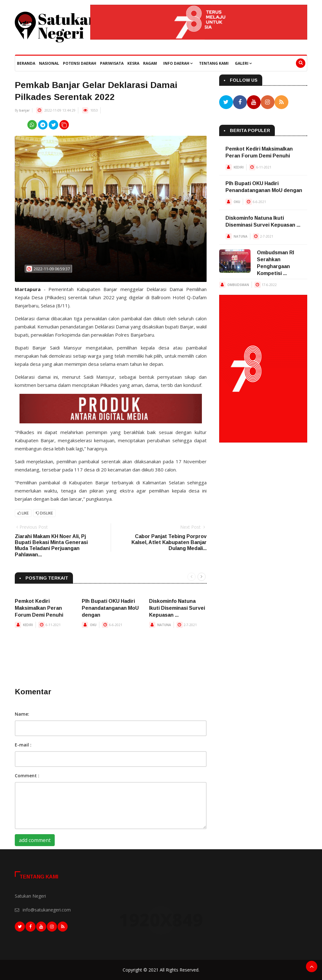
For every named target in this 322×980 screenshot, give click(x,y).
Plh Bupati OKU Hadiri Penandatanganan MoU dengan (110, 608)
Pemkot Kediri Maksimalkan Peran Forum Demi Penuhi (39, 608)
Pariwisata (112, 63)
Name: (22, 714)
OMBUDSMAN (238, 285)
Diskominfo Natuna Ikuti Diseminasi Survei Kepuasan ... (177, 608)
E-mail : (23, 745)
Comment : (27, 776)
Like (23, 513)
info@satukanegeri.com (47, 910)
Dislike (44, 513)
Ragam (150, 63)
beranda (26, 63)
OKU (93, 625)
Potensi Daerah (80, 63)
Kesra (133, 63)
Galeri (243, 63)
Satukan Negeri (30, 896)
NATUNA (164, 625)
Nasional (49, 63)
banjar (24, 110)
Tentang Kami (214, 63)
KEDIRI (28, 625)
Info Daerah (178, 63)
